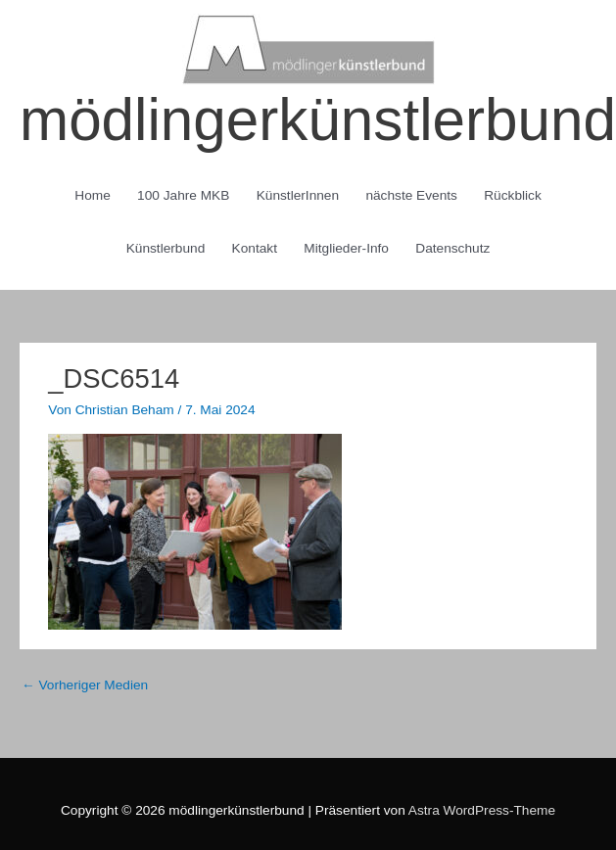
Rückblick (513, 195)
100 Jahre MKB (183, 195)
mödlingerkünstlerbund (318, 120)
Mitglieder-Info (346, 248)
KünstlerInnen (298, 195)
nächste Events (411, 195)
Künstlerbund (166, 248)
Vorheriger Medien (85, 685)
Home (92, 195)
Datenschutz (452, 248)
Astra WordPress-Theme (482, 810)
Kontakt (255, 248)
